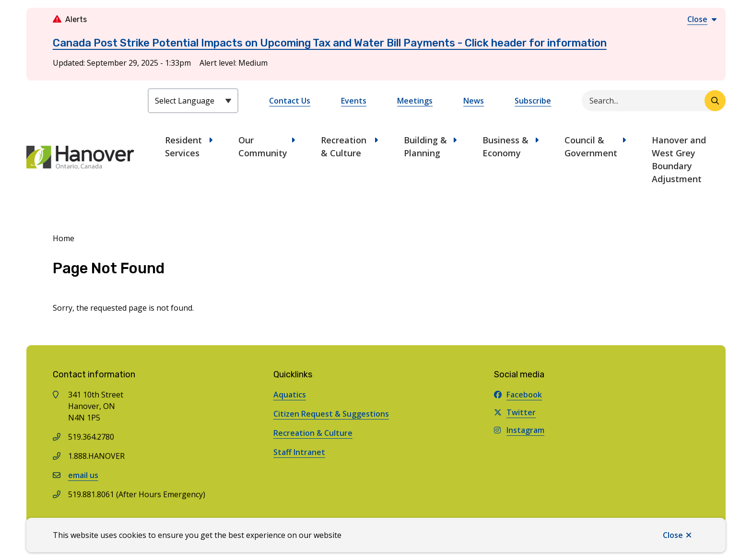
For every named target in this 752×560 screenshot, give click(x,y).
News (474, 101)
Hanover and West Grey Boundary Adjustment (679, 159)
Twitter (515, 412)
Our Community (263, 146)
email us (83, 475)
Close (673, 535)
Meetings (415, 101)
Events (354, 101)
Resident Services (183, 146)
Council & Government (591, 146)
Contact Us (290, 101)
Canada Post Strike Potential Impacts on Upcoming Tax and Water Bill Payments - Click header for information (330, 43)
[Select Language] (193, 101)
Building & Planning (425, 146)
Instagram (519, 430)
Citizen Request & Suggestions (331, 414)
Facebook (518, 395)
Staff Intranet (299, 452)
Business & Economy (505, 146)
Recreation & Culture (344, 146)
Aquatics (290, 395)
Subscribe (533, 101)
